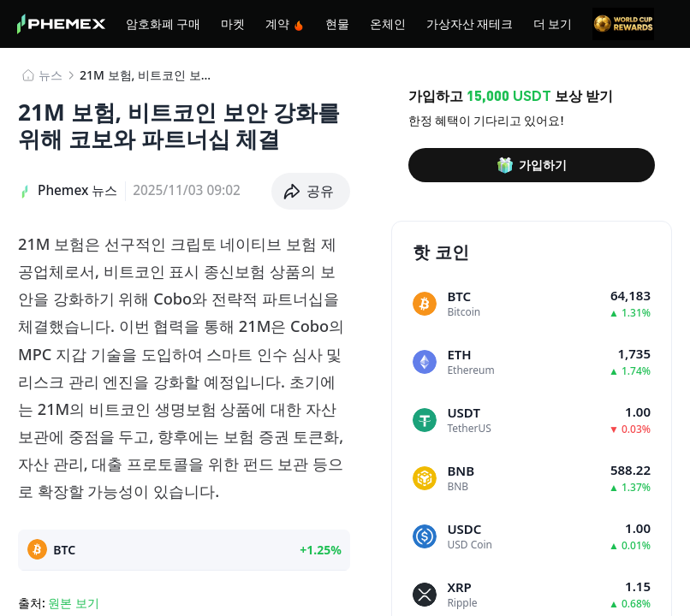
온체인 (388, 23)
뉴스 (51, 75)
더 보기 (553, 23)
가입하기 (532, 165)
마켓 (233, 23)
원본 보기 (74, 603)
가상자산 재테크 (470, 23)
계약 (285, 24)
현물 (337, 23)
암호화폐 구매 (163, 23)
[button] (311, 191)
